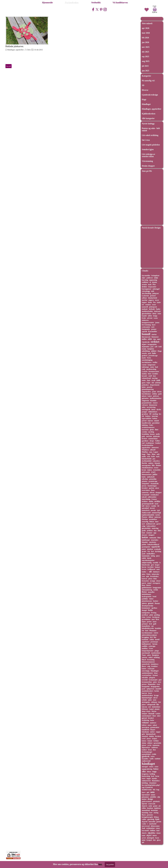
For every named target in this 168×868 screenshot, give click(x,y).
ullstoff (153, 450)
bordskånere (147, 362)
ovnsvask (152, 804)
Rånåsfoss (156, 781)
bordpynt (156, 617)
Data (153, 490)
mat (153, 619)
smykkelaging (147, 360)
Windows (145, 450)
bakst (150, 396)
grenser (153, 296)
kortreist (145, 430)
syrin (149, 745)
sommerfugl (156, 513)
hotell (157, 639)
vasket (158, 714)
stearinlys (155, 540)
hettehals (154, 810)
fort (153, 551)
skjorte (145, 806)
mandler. (145, 759)
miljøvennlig (147, 563)
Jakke (152, 639)
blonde (157, 463)
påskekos (145, 385)
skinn (144, 743)
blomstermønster (148, 662)
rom (149, 456)
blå (154, 790)
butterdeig (146, 776)
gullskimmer (147, 588)
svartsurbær (147, 675)
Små (149, 380)
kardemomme (147, 633)
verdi (153, 380)
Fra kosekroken (72, 3)
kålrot (144, 725)
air (160, 806)
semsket (145, 736)
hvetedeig (151, 660)
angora (151, 300)
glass (159, 840)
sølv (158, 454)
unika (144, 339)
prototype (154, 642)
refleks (155, 394)
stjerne (150, 421)
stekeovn (145, 320)
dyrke (159, 409)
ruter (158, 828)
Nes (154, 302)
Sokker (148, 416)
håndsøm (145, 732)
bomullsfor (146, 626)
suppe (158, 732)
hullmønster (147, 644)
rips (155, 339)
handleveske (147, 423)
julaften (150, 549)
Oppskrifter (146, 392)
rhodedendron (147, 468)
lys (160, 414)
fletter (144, 592)
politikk (145, 599)
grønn (159, 822)
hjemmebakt (151, 734)
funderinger (152, 486)
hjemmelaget (147, 698)
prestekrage (153, 356)
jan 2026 (145, 42)
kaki (144, 835)
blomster (155, 337)
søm (152, 792)
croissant (151, 669)
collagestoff (151, 704)
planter (145, 481)
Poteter (145, 517)
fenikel (158, 443)
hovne (144, 567)
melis (158, 434)
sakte (149, 655)
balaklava (155, 664)
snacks (144, 353)
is (160, 563)
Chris (29, 50)
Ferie (149, 358)
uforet (144, 396)
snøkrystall (146, 761)
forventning (146, 325)
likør (154, 454)
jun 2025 (146, 71)
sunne (153, 795)
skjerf (149, 835)
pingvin (152, 677)
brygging (145, 637)
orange (153, 581)
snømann (153, 538)
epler (150, 700)
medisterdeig (151, 369)
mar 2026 (146, 33)
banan (152, 434)
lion (154, 750)
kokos (144, 741)
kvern (144, 569)
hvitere (145, 439)
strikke (157, 501)
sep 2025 (145, 56)
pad (149, 353)
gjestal (144, 718)
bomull (146, 334)
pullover (150, 278)
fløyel (144, 660)
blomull (151, 714)
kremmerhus (147, 682)
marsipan (146, 727)
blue (159, 538)
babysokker (151, 526)
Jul (153, 383)
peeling (157, 615)
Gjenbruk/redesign (150, 95)
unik (158, 380)
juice (158, 556)
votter (151, 767)
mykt (144, 358)
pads (144, 554)
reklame (154, 702)
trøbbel (157, 759)
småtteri (153, 723)
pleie (151, 615)
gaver (159, 524)
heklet (145, 537)
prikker (150, 530)
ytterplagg (146, 291)
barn (157, 838)
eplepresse (150, 689)
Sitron (154, 711)
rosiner (148, 305)
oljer (144, 278)
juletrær (158, 517)
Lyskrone (145, 296)
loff (143, 506)
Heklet (158, 465)
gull (155, 624)
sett (150, 707)
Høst (154, 716)
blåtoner (145, 709)
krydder (151, 567)
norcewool (146, 826)
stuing (156, 813)
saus (151, 452)
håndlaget (148, 764)
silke (144, 772)
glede (152, 430)
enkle (144, 558)
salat (150, 806)
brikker (145, 501)
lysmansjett (153, 680)
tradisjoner (150, 443)
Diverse (145, 90)
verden (145, 432)
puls (144, 436)
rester (156, 468)
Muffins (145, 452)
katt (153, 776)
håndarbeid (153, 298)
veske (155, 362)
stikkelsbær (153, 412)
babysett (157, 311)
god (160, 680)
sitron (159, 392)
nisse (157, 488)
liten (144, 585)
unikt (144, 456)
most (155, 622)
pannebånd (146, 754)
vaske (144, 824)
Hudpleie (155, 655)
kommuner (146, 608)
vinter (151, 599)
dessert (145, 535)
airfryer (156, 396)
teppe (149, 778)
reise (159, 314)
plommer (145, 797)
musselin (152, 822)
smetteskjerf (147, 716)
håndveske (146, 565)
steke (144, 380)
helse (144, 387)
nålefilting (146, 351)
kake (159, 302)
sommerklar (153, 439)
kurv (144, 792)
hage (144, 454)
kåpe (148, 383)
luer (155, 376)
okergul (145, 767)
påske (144, 544)
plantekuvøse (147, 601)
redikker (145, 282)
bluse (149, 772)
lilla (153, 465)
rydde (154, 754)
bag (158, 790)
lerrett (152, 508)
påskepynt (153, 307)
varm (156, 318)
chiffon (153, 830)
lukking (145, 425)
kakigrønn (146, 613)
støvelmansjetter (148, 560)
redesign (152, 646)
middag (157, 657)
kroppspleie (152, 344)
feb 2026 (145, 38)
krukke (155, 374)
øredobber (153, 519)
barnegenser (147, 289)
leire (150, 374)
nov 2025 (146, 47)
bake (154, 353)
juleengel (156, 289)
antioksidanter (147, 673)
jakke (155, 474)
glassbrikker (147, 314)
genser (151, 603)
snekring (155, 528)
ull (150, 572)
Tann (144, 655)
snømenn (156, 745)
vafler (144, 819)
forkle (157, 691)
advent (150, 318)
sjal (158, 510)
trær (158, 684)
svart (153, 472)
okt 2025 (145, 52)
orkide (144, 700)
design (150, 799)
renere (155, 403)
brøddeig (145, 434)
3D (143, 85)
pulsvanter (146, 472)
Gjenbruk (146, 342)
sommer (149, 533)
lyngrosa (145, 774)
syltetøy (158, 383)
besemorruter (154, 371)
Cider (151, 425)
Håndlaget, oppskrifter (16, 50)
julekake (156, 436)
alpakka (152, 833)
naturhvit (146, 510)
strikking (146, 720)
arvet (144, 838)
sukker (151, 463)
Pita (154, 284)
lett (160, 702)
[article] (27, 42)
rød (143, 443)
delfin (151, 501)
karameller (146, 275)
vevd (144, 739)
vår (149, 551)
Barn (144, 815)
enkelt (156, 421)
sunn (152, 367)
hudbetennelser (156, 398)
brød (154, 596)
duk (159, 530)
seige (144, 526)
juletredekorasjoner (149, 635)
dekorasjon (155, 826)
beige (155, 316)
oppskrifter (146, 447)
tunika (144, 374)
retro (153, 756)
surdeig (151, 432)
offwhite (145, 479)
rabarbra (156, 461)
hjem (144, 622)
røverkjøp (146, 671)
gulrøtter (145, 398)
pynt (144, 689)
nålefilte (153, 797)
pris (152, 347)
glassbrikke (146, 528)
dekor (151, 517)
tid (143, 416)
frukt (144, 318)
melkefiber (151, 554)
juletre (144, 603)
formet (155, 675)
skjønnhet (146, 347)
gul (148, 792)
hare (154, 325)
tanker (144, 750)
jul (143, 842)
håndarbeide (147, 459)
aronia (144, 284)
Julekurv (156, 572)
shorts (144, 833)
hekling (145, 783)
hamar (157, 567)
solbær (144, 298)
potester (150, 815)
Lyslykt (145, 371)
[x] (97, 9)
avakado (157, 549)
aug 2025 (146, 61)
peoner (154, 329)
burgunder (146, 329)
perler (149, 622)
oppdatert (146, 642)
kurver (145, 693)
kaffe (152, 759)
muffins (145, 648)
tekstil (144, 497)
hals (144, 533)
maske (154, 778)
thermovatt (146, 337)
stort (144, 778)
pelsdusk (156, 801)
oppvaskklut (147, 418)
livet (157, 619)
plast (144, 704)
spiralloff (145, 508)
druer (158, 581)
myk (158, 456)
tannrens (145, 492)
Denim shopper (148, 166)
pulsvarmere (147, 801)
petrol (144, 421)
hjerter (145, 804)
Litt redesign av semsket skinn (149, 155)
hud (158, 830)
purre (144, 583)
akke (144, 407)
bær (151, 813)
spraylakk (157, 743)
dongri (144, 610)
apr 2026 (146, 28)
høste (153, 409)
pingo (157, 651)
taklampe (145, 367)
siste (155, 700)
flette (154, 314)
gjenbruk (146, 756)
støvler (154, 334)
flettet (149, 585)
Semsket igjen (148, 149)
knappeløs (146, 686)
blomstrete (153, 405)
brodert (145, 488)
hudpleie (151, 349)
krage (156, 695)
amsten (145, 657)
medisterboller (147, 311)
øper (159, 339)
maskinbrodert (148, 691)
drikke (144, 287)
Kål (151, 637)
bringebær (155, 275)
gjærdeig (151, 819)
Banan (157, 603)
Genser (154, 499)
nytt (143, 524)
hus (155, 530)
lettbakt (152, 309)
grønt (155, 806)
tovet (157, 300)
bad (156, 367)
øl (150, 282)
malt (150, 284)
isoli (160, 347)
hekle (150, 610)
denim (155, 282)
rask (144, 369)
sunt (158, 569)
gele (143, 734)
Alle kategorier (148, 118)
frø (143, 631)
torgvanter (152, 287)
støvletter (153, 542)
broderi (151, 718)
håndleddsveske (148, 628)
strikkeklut (150, 828)
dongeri (151, 535)
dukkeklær (156, 707)
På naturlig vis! (148, 81)
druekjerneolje (148, 606)
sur (153, 626)
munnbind (146, 810)
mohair (145, 309)
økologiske (146, 702)
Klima (156, 817)
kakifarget (146, 540)
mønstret (155, 447)
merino (149, 436)
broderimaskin (148, 445)
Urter (151, 648)
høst (157, 522)
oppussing (153, 280)
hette (152, 720)
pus (154, 459)
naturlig (145, 522)
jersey (144, 486)
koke (153, 456)
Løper (156, 452)
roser (154, 305)
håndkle (153, 401)
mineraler (156, 574)
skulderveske (147, 790)
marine (145, 300)
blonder (145, 542)
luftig (153, 556)
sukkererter (146, 781)
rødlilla (145, 646)
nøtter (152, 732)
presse (144, 684)
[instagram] (105, 9)
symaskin (157, 470)
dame (159, 833)
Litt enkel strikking (150, 135)
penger (145, 412)
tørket (144, 799)
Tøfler (157, 441)
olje (159, 797)
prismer (145, 624)
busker (156, 601)
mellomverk (151, 524)
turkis (158, 515)
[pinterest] (101, 9)
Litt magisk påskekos (151, 145)
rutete (156, 633)
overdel (145, 680)
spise (155, 682)
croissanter (146, 327)
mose (150, 725)
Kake (149, 574)
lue (155, 637)
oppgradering (147, 769)
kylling (152, 774)
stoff (150, 376)
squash (145, 331)
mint (144, 840)
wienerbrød (146, 378)
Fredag (154, 613)
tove (159, 682)
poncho (150, 387)
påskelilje (153, 479)
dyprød (145, 822)
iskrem (144, 707)
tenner (150, 741)
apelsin (151, 488)
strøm (144, 349)
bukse (156, 769)
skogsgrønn (155, 686)
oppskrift (156, 547)
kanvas (145, 579)
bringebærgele (147, 817)
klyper (153, 730)
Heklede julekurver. (15, 46)
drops (152, 441)
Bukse (152, 522)
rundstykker (156, 653)
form (157, 776)
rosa (144, 617)
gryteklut (156, 423)
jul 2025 (145, 66)
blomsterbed (147, 474)
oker (159, 716)
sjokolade (151, 477)
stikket (150, 743)
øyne (156, 504)
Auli (144, 828)
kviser (149, 617)
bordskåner (146, 394)
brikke (156, 741)
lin (158, 704)
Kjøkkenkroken (149, 114)
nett (153, 327)
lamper (145, 714)
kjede (149, 558)
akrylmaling (147, 293)
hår (154, 840)
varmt (144, 365)
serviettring (151, 407)
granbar (145, 414)
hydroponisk (147, 596)
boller (144, 572)
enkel (150, 657)
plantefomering (148, 389)
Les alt (9, 66)
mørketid (153, 824)
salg (149, 666)
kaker (144, 669)
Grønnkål (146, 495)
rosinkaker (155, 495)
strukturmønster (148, 427)
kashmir (145, 639)
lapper (144, 302)
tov (143, 305)
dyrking (158, 551)
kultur (155, 418)
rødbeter (155, 747)
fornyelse (145, 581)
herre (148, 506)
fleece (144, 666)
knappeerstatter (148, 322)
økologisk (151, 838)
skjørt (144, 344)
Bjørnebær (146, 747)
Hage (144, 99)
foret (150, 693)
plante (157, 709)
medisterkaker (147, 695)
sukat (155, 725)
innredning (146, 499)
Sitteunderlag (147, 590)
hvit (151, 624)
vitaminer (153, 783)
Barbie (145, 463)
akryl (155, 698)
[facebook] (93, 9)
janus (157, 322)
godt (160, 394)
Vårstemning (147, 161)
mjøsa (150, 470)
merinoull (146, 653)
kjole (157, 819)
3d (158, 506)
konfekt (158, 628)
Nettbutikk (96, 3)
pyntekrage (153, 481)
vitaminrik (155, 484)
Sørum (155, 644)
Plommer (153, 631)
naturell (145, 307)
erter (156, 767)
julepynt (156, 293)
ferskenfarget (147, 752)
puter (144, 549)
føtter (155, 835)
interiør (155, 416)
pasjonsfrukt (147, 403)
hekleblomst (147, 594)
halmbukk (146, 556)
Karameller (153, 331)
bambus (150, 808)
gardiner (145, 441)
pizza (150, 579)
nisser (144, 745)
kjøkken (157, 808)
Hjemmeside (47, 3)
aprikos (154, 608)
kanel (151, 709)
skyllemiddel (147, 461)
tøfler (150, 316)
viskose (145, 723)
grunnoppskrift (148, 504)
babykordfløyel (153, 544)
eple (148, 576)
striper (154, 739)
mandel (158, 689)
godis (144, 530)
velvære (145, 405)
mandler (151, 592)
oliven (152, 492)
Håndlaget (146, 104)
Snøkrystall (146, 513)
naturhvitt (146, 664)
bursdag (145, 280)
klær (156, 673)
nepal (149, 583)
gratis (144, 551)
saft (156, 347)
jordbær (145, 615)
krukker (155, 666)
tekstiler (145, 677)
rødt (153, 291)
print (154, 392)
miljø (156, 278)
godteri (145, 356)
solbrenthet (152, 497)
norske (153, 510)
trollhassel (151, 569)
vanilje (154, 506)
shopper (159, 492)
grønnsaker (155, 727)
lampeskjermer (148, 651)
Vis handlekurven (120, 3)
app (155, 533)
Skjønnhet (152, 684)
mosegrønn (146, 465)
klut (155, 579)
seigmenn (145, 401)
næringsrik (146, 409)
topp (154, 771)
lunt (147, 631)
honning (145, 813)
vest (143, 576)
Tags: (149, 454)
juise (144, 574)
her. (100, 864)
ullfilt (150, 339)
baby (144, 477)
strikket (155, 342)
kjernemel (146, 795)
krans (144, 470)
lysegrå (149, 840)
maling (155, 414)
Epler (158, 309)
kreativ (145, 376)
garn (144, 383)
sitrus (149, 739)
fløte (157, 430)
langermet (152, 365)
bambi (144, 316)
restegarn (156, 583)
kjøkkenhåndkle (148, 515)
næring (155, 378)
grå (152, 565)
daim (150, 302)
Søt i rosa (146, 140)
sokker (154, 351)
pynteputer (146, 547)
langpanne (157, 588)
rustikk (156, 563)
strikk (156, 590)
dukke (152, 736)
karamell (145, 830)
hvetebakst (154, 576)
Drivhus (145, 519)
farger (157, 565)
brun (150, 750)
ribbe (144, 808)
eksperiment (155, 385)
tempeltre (146, 484)
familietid (146, 730)
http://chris (146, 711)
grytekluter (146, 619)
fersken (158, 736)
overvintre (146, 490)
